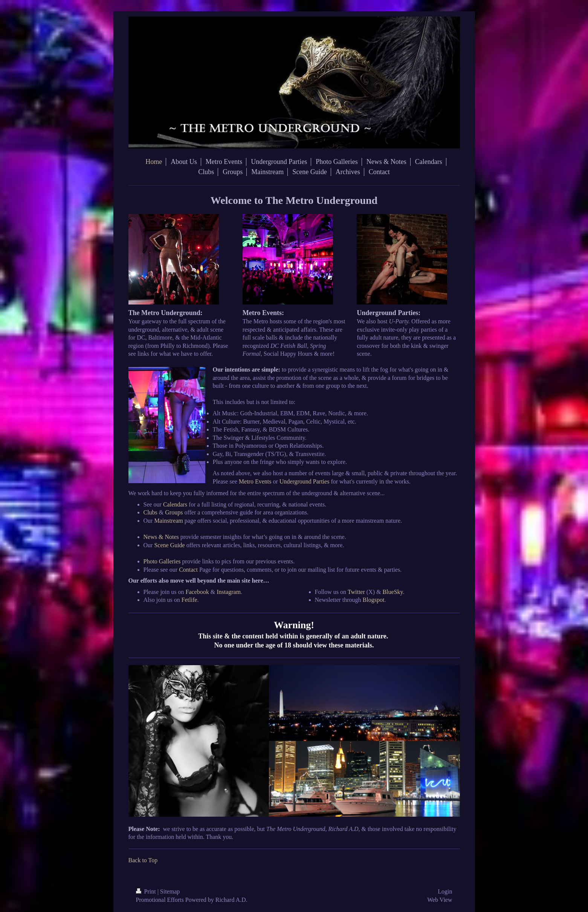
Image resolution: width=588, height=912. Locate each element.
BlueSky (393, 592)
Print (147, 891)
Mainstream (168, 521)
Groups (174, 512)
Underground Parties (305, 481)
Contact (188, 570)
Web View (440, 900)
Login (445, 891)
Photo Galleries (162, 561)
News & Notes (161, 537)
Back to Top (143, 860)
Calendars (175, 504)
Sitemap (170, 891)
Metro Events (255, 481)
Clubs (150, 512)
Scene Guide (169, 545)
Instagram (229, 592)
